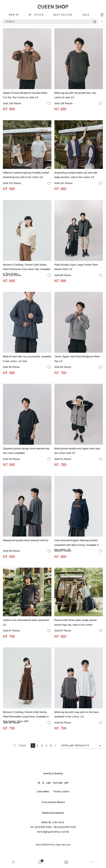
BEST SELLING (63, 15)
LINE (48, 783)
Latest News (43, 791)
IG (43, 783)
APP (66, 783)
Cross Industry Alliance (53, 802)
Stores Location (61, 791)
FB (39, 783)
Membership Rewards (53, 813)
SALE (86, 15)
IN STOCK (36, 15)
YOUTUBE (58, 783)
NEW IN (14, 15)
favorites (49, 104)
